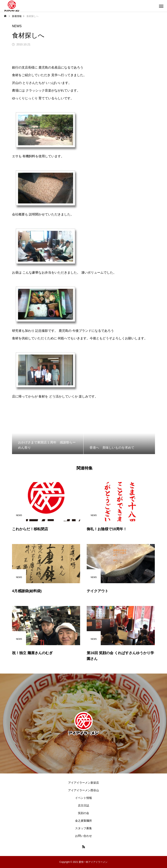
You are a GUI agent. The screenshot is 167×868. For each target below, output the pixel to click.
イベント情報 (83, 798)
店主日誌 (83, 805)
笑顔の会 (83, 813)
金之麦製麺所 (83, 821)
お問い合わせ (83, 836)
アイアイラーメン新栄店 (83, 783)
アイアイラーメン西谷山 (83, 790)
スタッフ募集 (83, 828)
